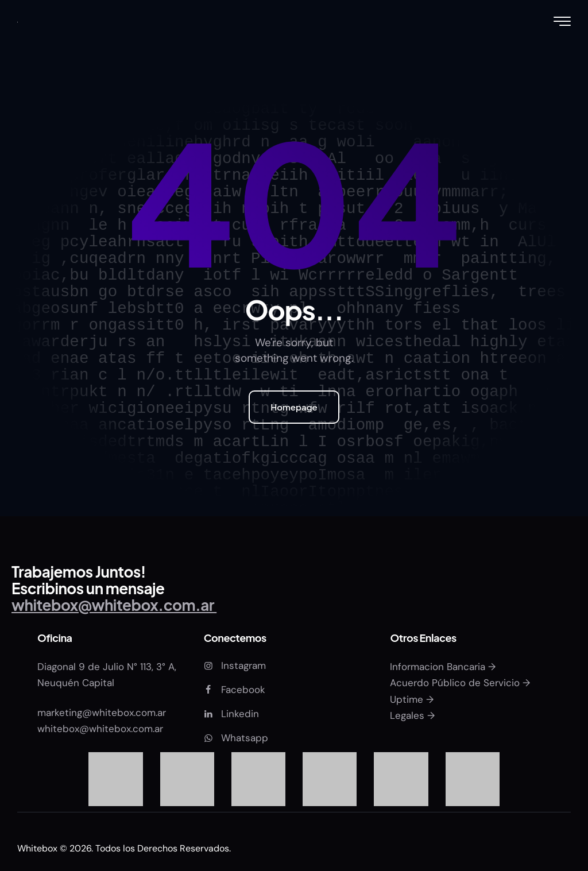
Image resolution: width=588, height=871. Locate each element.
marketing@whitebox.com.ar (103, 713)
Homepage (294, 407)
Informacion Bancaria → (443, 667)
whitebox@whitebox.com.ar (100, 729)
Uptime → (412, 699)
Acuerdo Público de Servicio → (460, 683)
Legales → (412, 715)
